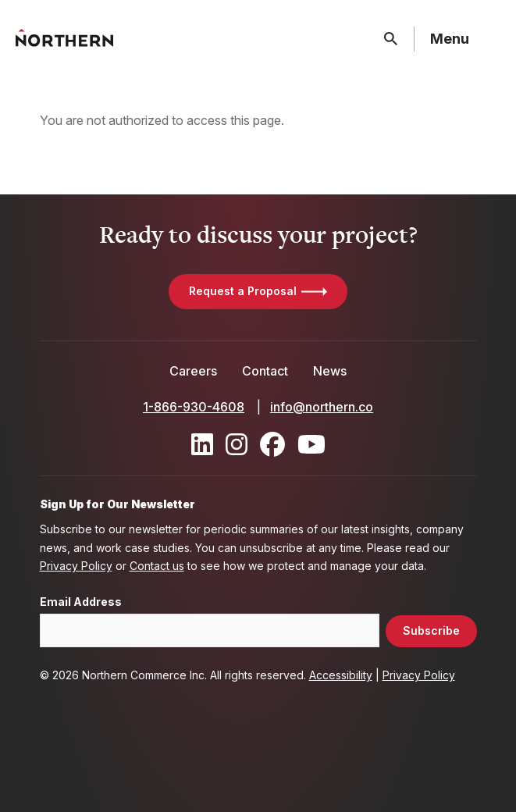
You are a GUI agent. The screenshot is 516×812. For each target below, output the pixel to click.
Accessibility (341, 675)
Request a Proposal (243, 291)
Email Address (81, 602)
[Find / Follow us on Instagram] (237, 444)
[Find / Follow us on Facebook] (272, 444)
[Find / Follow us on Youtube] (311, 444)
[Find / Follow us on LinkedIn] (202, 444)
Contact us (157, 566)
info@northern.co (322, 407)
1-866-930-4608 (194, 407)
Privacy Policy (76, 566)
